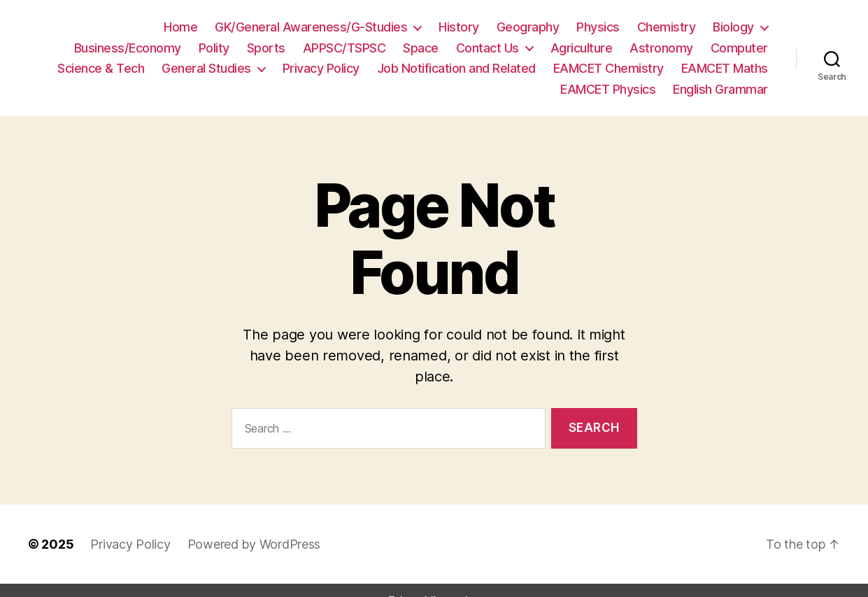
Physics (487, 27)
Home (90, 27)
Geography (420, 27)
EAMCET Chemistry (500, 68)
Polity (141, 48)
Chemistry (552, 27)
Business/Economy (717, 27)
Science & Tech (727, 48)
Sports (190, 48)
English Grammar (721, 89)
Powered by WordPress (241, 523)
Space (343, 48)
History (354, 27)
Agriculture (496, 48)
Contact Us (407, 48)
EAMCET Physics (721, 68)
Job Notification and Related (355, 68)
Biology (616, 27)
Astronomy (571, 48)
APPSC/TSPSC (267, 48)
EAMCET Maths (614, 68)
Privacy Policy (227, 68)
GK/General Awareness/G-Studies (214, 27)
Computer (642, 48)
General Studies (116, 68)
